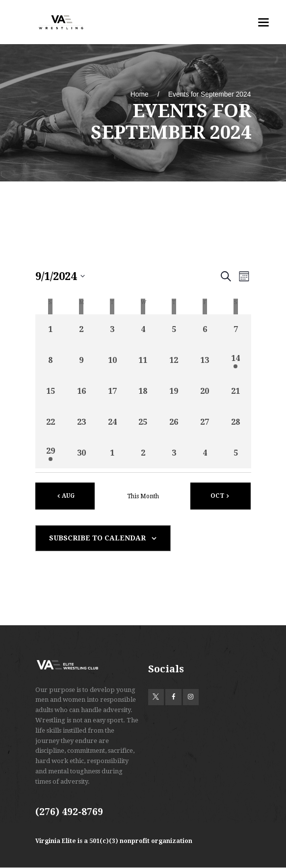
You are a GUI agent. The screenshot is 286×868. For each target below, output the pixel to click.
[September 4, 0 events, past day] (143, 330)
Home (140, 94)
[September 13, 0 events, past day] (205, 361)
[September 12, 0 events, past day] (174, 361)
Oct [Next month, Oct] (217, 496)
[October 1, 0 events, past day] (112, 453)
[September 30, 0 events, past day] (81, 453)
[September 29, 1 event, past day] (51, 453)
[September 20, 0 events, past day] (205, 392)
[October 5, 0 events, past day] (236, 453)
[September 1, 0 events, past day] (51, 330)
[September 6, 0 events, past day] (205, 330)
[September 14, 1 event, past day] (236, 361)
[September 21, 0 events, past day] (236, 392)
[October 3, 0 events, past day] (174, 453)
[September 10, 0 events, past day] (112, 361)
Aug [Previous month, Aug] (68, 496)
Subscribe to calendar (97, 538)
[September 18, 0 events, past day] (143, 392)
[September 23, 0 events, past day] (81, 422)
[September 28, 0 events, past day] (236, 422)
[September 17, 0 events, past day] (112, 392)
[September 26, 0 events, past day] (174, 422)
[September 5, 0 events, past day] (174, 330)
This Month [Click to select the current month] (143, 496)
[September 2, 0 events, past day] (81, 330)
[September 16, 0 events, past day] (81, 392)
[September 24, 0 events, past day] (112, 422)
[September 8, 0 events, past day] (51, 361)
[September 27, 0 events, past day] (205, 422)
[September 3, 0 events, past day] (112, 330)
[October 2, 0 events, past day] (143, 453)
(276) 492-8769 (69, 812)
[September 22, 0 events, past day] (51, 422)
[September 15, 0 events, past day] (51, 392)
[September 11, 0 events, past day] (143, 361)
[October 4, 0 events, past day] (205, 453)
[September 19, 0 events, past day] (174, 392)
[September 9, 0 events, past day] (81, 361)
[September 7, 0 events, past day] (236, 330)
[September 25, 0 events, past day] (143, 422)
